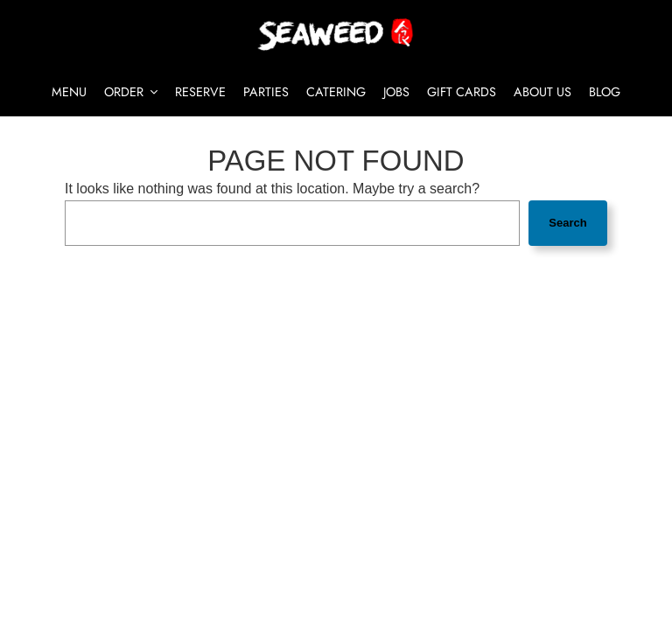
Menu (69, 92)
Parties (266, 92)
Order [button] (131, 92)
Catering (336, 92)
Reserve (200, 92)
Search (567, 223)
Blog (605, 92)
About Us (542, 92)
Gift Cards (462, 92)
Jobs (396, 92)
